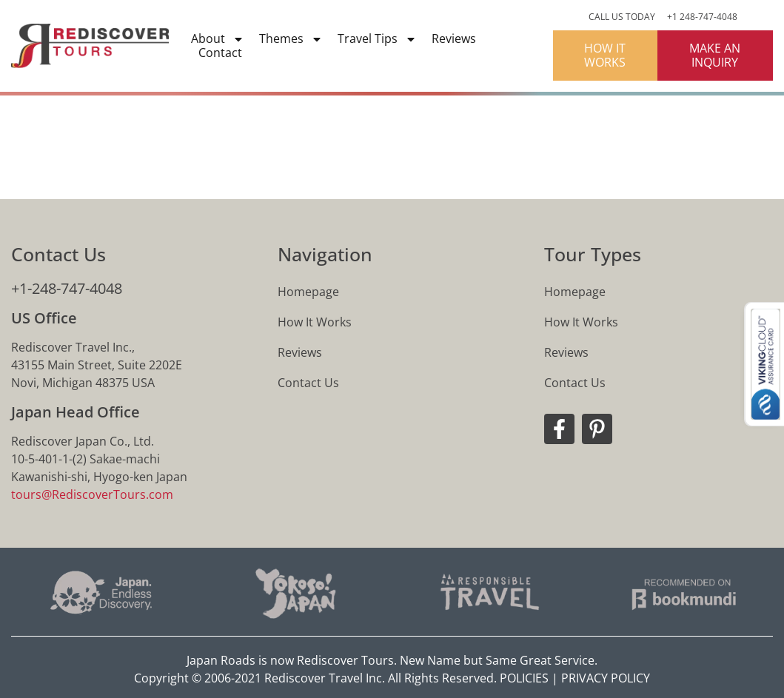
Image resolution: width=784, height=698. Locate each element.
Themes (291, 39)
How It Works (315, 322)
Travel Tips (377, 39)
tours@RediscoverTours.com (92, 494)
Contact (220, 53)
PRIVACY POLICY (606, 678)
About (218, 39)
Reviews (454, 39)
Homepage (308, 292)
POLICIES (524, 678)
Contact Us (308, 383)
